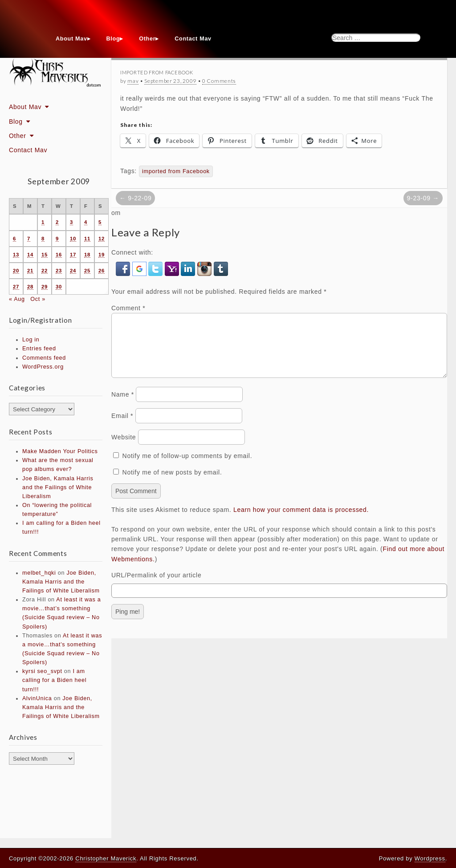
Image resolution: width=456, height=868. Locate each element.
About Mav (71, 39)
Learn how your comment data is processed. (301, 520)
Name (123, 405)
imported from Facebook (176, 171)
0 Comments (219, 81)
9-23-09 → (423, 198)
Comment (128, 308)
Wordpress (430, 858)
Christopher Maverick (106, 858)
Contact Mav (193, 39)
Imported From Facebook (157, 72)
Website (124, 448)
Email (122, 426)
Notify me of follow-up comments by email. (187, 466)
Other (147, 39)
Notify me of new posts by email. (172, 483)
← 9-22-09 (135, 198)
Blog (113, 39)
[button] (124, 268)
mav (133, 81)
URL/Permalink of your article (156, 586)
